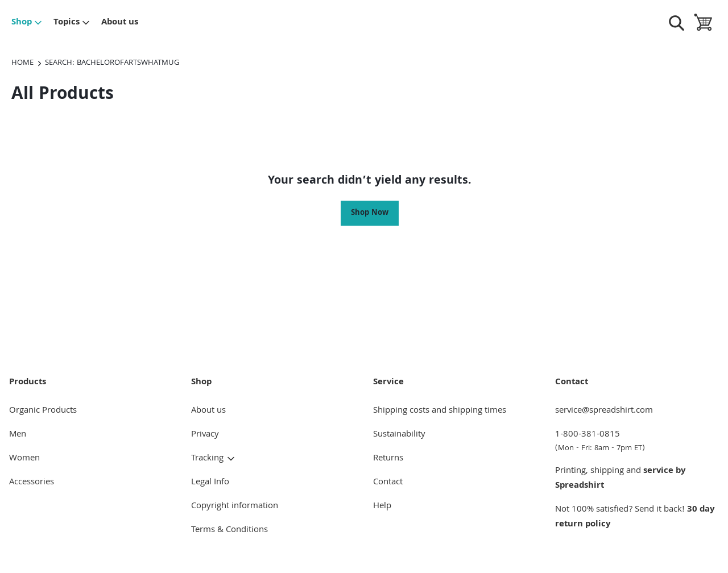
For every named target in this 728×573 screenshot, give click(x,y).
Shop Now (370, 213)
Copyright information (235, 506)
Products (28, 383)
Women (24, 459)
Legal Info (210, 483)
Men (18, 435)
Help (382, 506)
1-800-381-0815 (637, 441)
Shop (27, 23)
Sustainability (399, 435)
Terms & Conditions (229, 530)
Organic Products (43, 411)
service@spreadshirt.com (604, 411)
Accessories (32, 483)
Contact (388, 483)
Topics (72, 23)
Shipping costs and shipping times (440, 411)
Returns (388, 459)
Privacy (205, 435)
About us (120, 23)
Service (388, 383)
